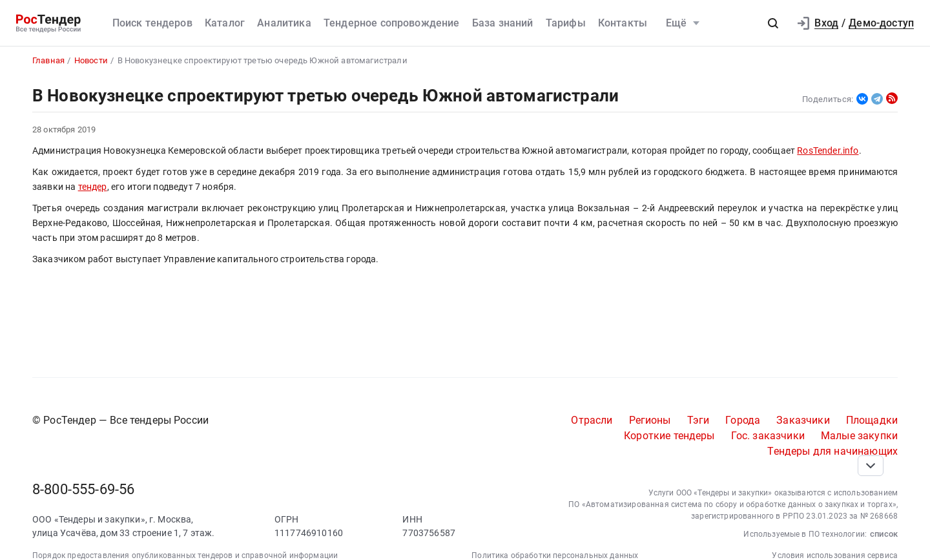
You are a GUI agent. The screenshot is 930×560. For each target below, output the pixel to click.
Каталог (225, 23)
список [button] (884, 534)
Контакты (623, 23)
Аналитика (284, 23)
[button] (773, 23)
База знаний (503, 23)
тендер (93, 187)
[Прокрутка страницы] (871, 466)
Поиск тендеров (152, 23)
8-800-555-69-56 (83, 489)
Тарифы (566, 23)
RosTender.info (828, 151)
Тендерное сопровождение (392, 23)
